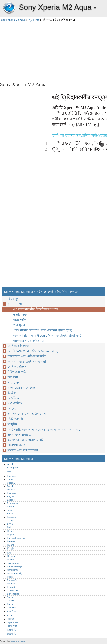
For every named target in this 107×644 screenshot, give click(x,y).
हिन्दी (9, 528)
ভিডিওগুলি (15, 419)
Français (11, 517)
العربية (10, 464)
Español (11, 500)
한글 (9, 552)
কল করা (13, 377)
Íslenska (11, 541)
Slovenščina (13, 594)
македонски (13, 563)
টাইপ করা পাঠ (17, 372)
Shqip (10, 597)
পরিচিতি (13, 382)
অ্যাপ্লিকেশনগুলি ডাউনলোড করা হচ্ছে (32, 351)
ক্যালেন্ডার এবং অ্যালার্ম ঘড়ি (26, 440)
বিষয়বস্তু (13, 299)
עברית (10, 524)
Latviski (11, 560)
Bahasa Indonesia (16, 538)
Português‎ (12, 580)
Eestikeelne (13, 503)
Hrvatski (11, 531)
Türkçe (10, 619)
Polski (10, 577)
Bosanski (12, 476)
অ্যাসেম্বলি (20, 320)
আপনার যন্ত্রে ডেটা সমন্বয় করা (27, 362)
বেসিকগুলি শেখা (18, 346)
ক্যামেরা (13, 409)
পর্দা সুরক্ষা (20, 325)
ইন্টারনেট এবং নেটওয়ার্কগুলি (27, 356)
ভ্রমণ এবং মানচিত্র (19, 435)
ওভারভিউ (20, 315)
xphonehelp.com (18, 641)
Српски (11, 601)
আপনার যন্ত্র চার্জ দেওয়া (29, 341)
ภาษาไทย (12, 611)
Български (12, 468)
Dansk (10, 486)
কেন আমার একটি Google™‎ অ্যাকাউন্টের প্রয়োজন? (47, 335)
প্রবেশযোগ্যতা (16, 445)
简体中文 (11, 630)
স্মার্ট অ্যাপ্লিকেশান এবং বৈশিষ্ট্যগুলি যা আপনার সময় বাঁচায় (45, 429)
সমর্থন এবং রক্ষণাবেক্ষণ (23, 450)
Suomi (10, 514)
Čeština (11, 483)
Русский (11, 587)
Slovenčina (13, 590)
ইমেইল (12, 393)
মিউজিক (13, 398)
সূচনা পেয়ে (34, 20)
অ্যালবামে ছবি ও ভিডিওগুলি (27, 414)
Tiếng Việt (12, 626)
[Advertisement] (36, 51)
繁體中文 (11, 634)
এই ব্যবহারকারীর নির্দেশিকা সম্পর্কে (36, 309)
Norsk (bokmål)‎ (15, 573)
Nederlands (13, 570)
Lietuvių (11, 556)
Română (11, 584)
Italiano (11, 545)
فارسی (10, 510)
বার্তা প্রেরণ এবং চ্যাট (21, 388)
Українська (13, 622)
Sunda (10, 604)
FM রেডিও (15, 403)
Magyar (11, 535)
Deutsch (11, 490)
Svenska (11, 607)
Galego (11, 521)
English (11, 496)
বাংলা (10, 472)
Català (10, 479)
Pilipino (11, 615)
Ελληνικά (12, 493)
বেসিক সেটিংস (17, 367)
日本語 (10, 548)
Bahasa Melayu (15, 566)
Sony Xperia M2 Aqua (9, 8)
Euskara (11, 507)
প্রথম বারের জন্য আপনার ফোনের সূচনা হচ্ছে (42, 330)
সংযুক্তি (12, 424)
